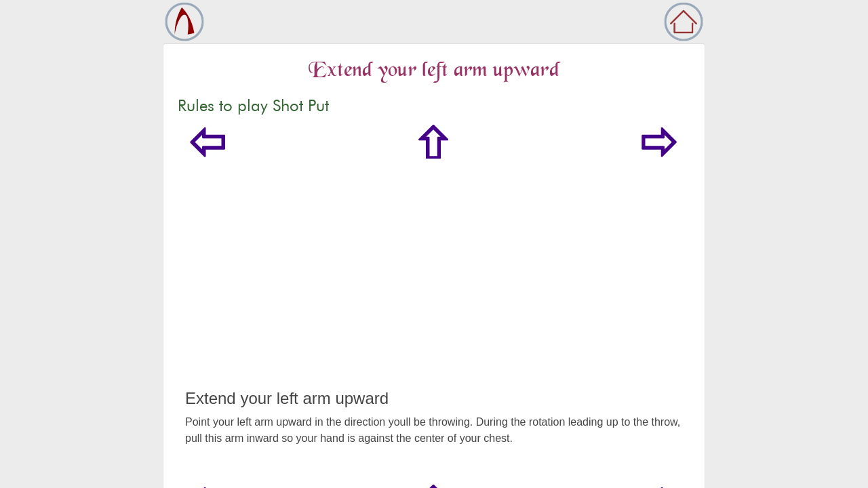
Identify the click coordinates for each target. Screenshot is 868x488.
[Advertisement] (434, 287)
